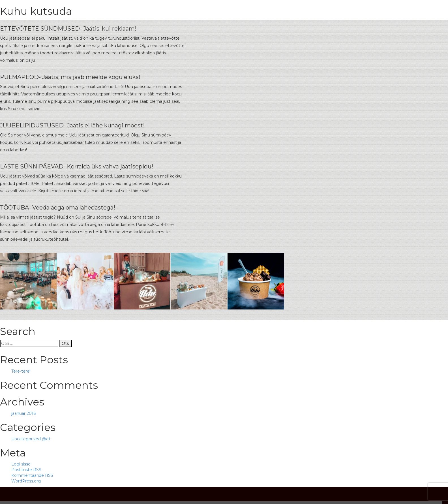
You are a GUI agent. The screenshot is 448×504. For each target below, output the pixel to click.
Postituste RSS (26, 470)
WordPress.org (26, 481)
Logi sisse (21, 464)
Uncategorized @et (31, 439)
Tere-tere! (21, 371)
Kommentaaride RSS (32, 475)
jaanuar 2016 (23, 413)
